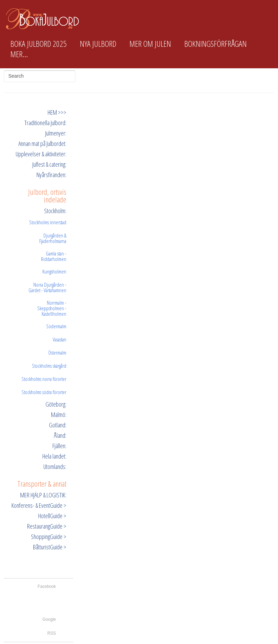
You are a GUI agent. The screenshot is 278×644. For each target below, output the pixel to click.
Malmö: (59, 415)
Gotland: (58, 425)
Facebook (47, 586)
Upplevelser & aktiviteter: (41, 154)
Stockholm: (55, 211)
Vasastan (60, 339)
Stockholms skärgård (49, 366)
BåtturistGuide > (50, 547)
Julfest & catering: (49, 164)
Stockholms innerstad (48, 222)
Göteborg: (56, 404)
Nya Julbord (98, 44)
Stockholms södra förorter (44, 392)
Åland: (60, 435)
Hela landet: (54, 456)
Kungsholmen (54, 271)
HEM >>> (57, 112)
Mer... (19, 54)
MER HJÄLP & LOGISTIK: (43, 495)
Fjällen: (59, 446)
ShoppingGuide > (49, 537)
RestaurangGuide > (47, 526)
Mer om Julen (150, 44)
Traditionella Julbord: (45, 123)
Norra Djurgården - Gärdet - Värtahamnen (47, 287)
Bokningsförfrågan (216, 44)
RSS (52, 633)
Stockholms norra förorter (44, 379)
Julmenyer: (56, 133)
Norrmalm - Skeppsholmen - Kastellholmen (52, 308)
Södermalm (56, 326)
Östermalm (57, 353)
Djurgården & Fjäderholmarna (53, 238)
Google (49, 619)
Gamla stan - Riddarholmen (54, 256)
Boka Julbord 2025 (39, 44)
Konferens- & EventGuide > (39, 505)
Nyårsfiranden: (51, 175)
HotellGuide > (52, 516)
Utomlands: (55, 467)
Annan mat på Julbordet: (42, 143)
